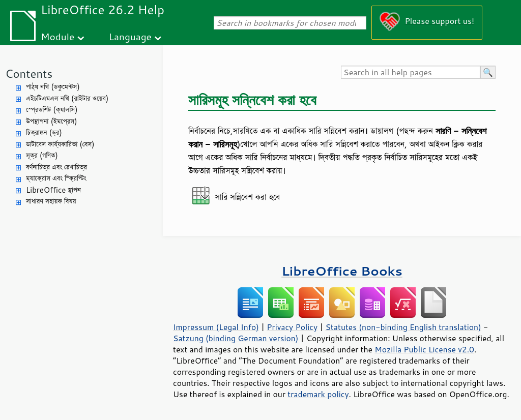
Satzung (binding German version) (236, 338)
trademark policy (318, 394)
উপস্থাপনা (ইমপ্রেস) (52, 121)
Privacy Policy (292, 327)
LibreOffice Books (342, 271)
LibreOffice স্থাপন (53, 190)
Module (57, 36)
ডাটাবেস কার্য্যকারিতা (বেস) (60, 144)
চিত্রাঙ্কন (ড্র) (44, 132)
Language (130, 36)
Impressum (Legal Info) (216, 327)
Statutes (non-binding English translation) (403, 327)
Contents (29, 73)
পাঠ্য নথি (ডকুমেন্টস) (53, 87)
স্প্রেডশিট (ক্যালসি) (52, 110)
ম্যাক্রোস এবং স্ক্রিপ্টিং (56, 178)
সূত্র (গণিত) (42, 155)
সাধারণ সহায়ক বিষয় (51, 201)
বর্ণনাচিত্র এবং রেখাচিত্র (56, 167)
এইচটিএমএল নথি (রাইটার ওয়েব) (67, 98)
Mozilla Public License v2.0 (424, 349)
